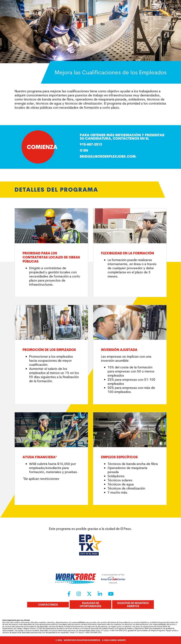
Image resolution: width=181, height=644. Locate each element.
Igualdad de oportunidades (90, 604)
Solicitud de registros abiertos (133, 604)
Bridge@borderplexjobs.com (108, 156)
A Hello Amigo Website (114, 640)
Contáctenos (48, 605)
